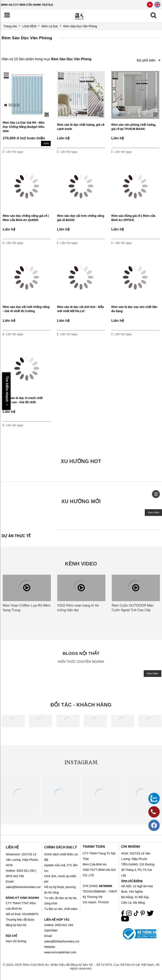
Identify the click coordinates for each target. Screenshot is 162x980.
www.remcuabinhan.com (60, 952)
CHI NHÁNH (131, 847)
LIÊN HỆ (12, 847)
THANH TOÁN (94, 847)
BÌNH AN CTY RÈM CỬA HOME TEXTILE (27, 5)
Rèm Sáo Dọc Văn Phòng (27, 38)
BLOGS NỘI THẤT (81, 653)
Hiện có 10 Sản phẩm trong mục (47, 59)
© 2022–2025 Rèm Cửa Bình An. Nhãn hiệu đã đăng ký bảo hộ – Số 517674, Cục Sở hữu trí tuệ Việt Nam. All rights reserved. (81, 966)
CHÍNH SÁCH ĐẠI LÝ (61, 847)
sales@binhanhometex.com (62, 941)
